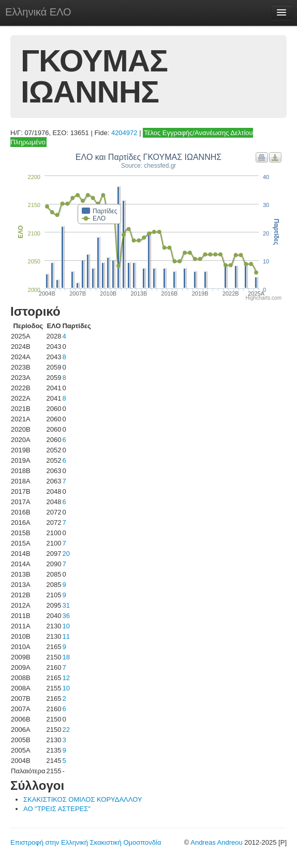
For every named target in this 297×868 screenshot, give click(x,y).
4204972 (124, 133)
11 (66, 636)
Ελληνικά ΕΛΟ (38, 12)
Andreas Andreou (216, 842)
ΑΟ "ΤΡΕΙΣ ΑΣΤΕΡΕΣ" (57, 809)
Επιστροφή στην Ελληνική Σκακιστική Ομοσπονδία (86, 842)
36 (66, 616)
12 (66, 678)
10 (66, 626)
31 (66, 605)
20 (66, 554)
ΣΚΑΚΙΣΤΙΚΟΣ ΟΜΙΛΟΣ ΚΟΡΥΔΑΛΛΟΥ (83, 799)
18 (66, 657)
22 (66, 730)
